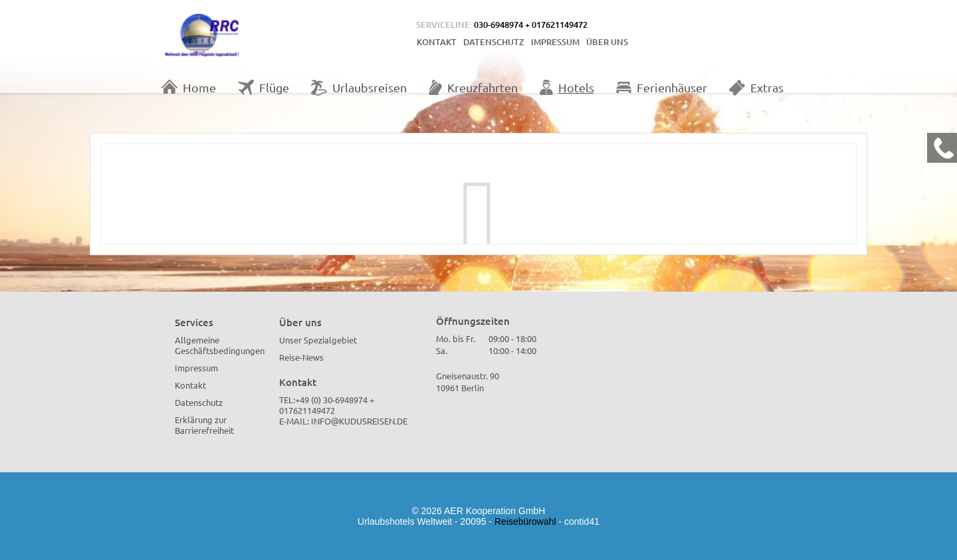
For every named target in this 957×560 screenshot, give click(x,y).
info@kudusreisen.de (359, 421)
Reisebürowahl (525, 521)
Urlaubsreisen (359, 88)
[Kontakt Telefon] (942, 148)
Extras (756, 88)
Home (189, 87)
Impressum (555, 42)
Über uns (607, 42)
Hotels (567, 87)
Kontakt (437, 42)
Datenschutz (494, 42)
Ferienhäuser (662, 87)
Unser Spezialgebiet (318, 340)
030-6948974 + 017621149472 (531, 25)
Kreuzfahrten (473, 87)
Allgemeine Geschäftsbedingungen (220, 345)
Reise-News (301, 357)
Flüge (264, 87)
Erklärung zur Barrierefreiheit (204, 425)
